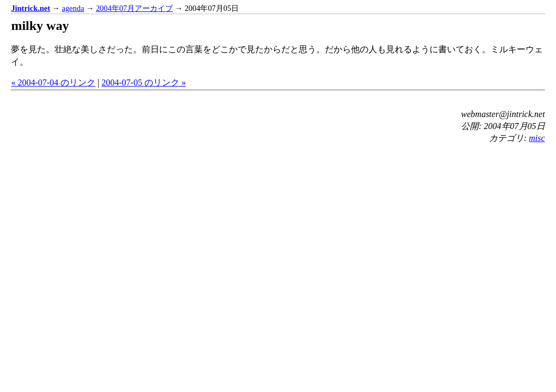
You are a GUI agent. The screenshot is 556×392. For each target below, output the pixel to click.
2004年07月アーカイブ (134, 8)
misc (537, 138)
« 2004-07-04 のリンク (53, 82)
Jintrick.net (31, 8)
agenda (73, 8)
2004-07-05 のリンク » (144, 82)
